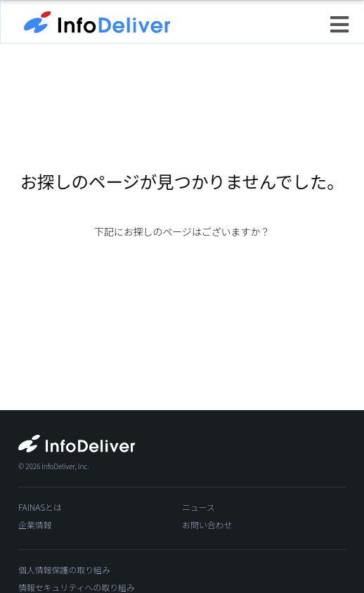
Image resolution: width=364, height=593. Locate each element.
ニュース (199, 507)
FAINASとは (40, 507)
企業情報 (35, 524)
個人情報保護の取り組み (64, 569)
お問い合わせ (207, 524)
